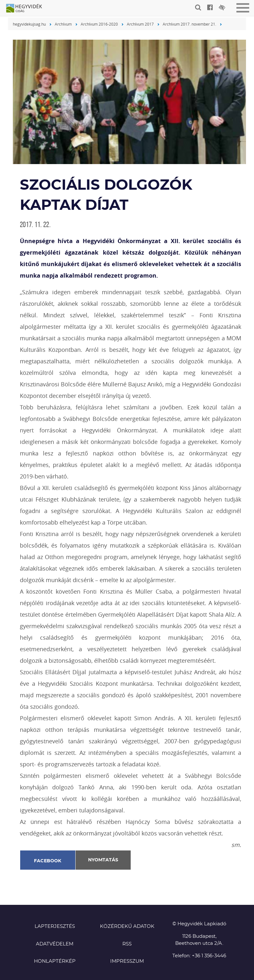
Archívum (63, 24)
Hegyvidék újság (27, 9)
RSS (127, 944)
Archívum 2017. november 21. (189, 24)
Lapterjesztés (55, 926)
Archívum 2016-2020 (99, 24)
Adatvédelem (55, 944)
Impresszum (127, 961)
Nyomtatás (103, 860)
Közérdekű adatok (127, 926)
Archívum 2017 (140, 24)
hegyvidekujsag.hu (29, 24)
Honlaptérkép (55, 961)
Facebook (48, 861)
